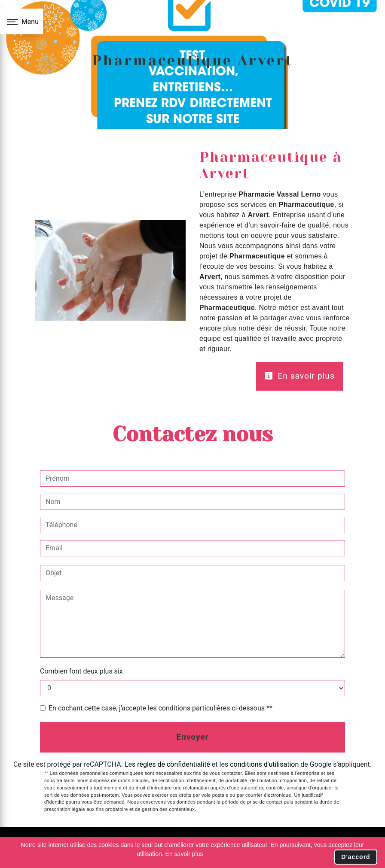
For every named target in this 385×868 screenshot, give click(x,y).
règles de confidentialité (174, 764)
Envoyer (192, 737)
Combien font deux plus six (81, 671)
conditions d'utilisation (264, 764)
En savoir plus (300, 376)
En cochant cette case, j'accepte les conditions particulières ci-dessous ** (160, 708)
